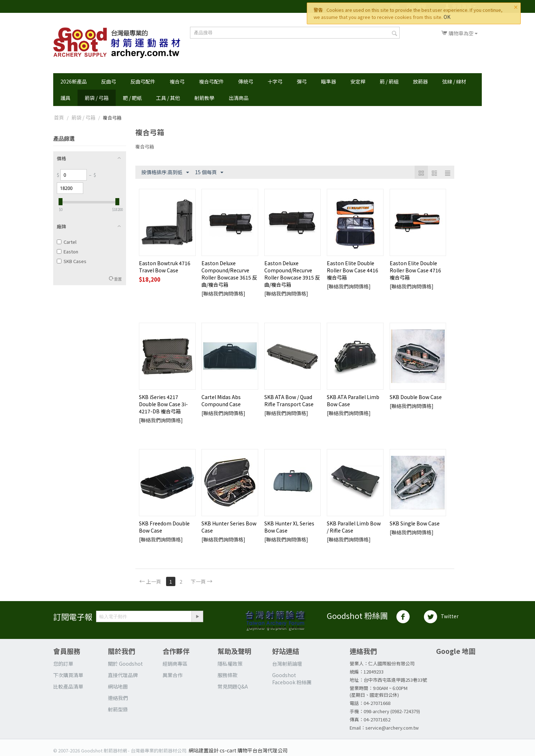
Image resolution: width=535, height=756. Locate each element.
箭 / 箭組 (389, 81)
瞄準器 (329, 81)
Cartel (67, 242)
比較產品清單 (68, 686)
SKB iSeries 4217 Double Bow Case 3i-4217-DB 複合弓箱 (163, 404)
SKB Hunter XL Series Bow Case (289, 527)
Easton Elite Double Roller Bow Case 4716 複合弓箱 (415, 270)
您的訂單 (63, 664)
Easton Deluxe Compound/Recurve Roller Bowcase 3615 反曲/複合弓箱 (229, 274)
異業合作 (172, 675)
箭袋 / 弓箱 (97, 98)
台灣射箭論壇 (287, 664)
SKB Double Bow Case (416, 397)
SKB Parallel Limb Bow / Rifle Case (354, 527)
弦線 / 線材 (454, 81)
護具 (65, 98)
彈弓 (302, 81)
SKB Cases (72, 261)
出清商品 (239, 98)
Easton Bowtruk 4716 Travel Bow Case (165, 267)
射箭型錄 (118, 709)
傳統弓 (246, 81)
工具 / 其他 (168, 98)
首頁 (59, 117)
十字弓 (275, 81)
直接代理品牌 (123, 675)
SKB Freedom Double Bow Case (164, 527)
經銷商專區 (175, 664)
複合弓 (177, 81)
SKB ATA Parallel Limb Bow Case (353, 400)
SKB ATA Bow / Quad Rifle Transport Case (289, 400)
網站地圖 (118, 686)
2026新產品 (74, 81)
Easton (67, 251)
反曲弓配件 (143, 81)
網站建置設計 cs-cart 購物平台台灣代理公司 (238, 750)
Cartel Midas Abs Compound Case (221, 400)
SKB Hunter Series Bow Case (229, 527)
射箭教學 (204, 98)
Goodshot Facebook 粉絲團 (292, 679)
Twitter (441, 617)
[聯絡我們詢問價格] (223, 293)
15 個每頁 (209, 172)
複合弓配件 (211, 81)
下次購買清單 (68, 675)
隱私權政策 (230, 664)
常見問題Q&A (233, 686)
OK (447, 17)
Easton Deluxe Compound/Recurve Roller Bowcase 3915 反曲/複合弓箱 (292, 274)
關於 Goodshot (125, 664)
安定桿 (358, 81)
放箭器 (420, 81)
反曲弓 (109, 81)
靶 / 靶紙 (132, 98)
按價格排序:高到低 (165, 172)
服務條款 (227, 675)
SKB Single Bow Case (415, 523)
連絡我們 (118, 698)
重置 (118, 279)
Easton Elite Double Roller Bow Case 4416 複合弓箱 (352, 270)
